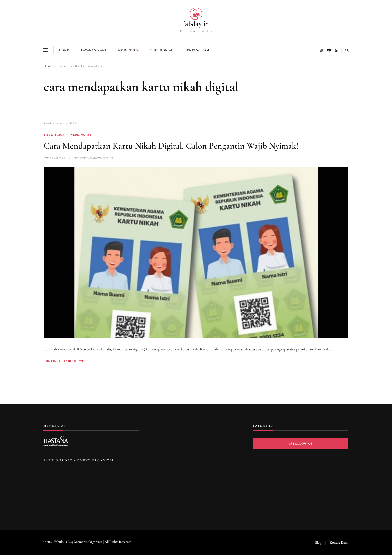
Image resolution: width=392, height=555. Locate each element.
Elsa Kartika (56, 158)
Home (64, 50)
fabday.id (196, 24)
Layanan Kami (94, 50)
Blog (318, 542)
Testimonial (162, 50)
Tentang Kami (198, 50)
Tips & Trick (54, 135)
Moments (127, 50)
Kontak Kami (339, 542)
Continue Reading (64, 361)
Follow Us (301, 443)
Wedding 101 (81, 135)
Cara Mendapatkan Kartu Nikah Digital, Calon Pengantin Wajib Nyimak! (171, 146)
